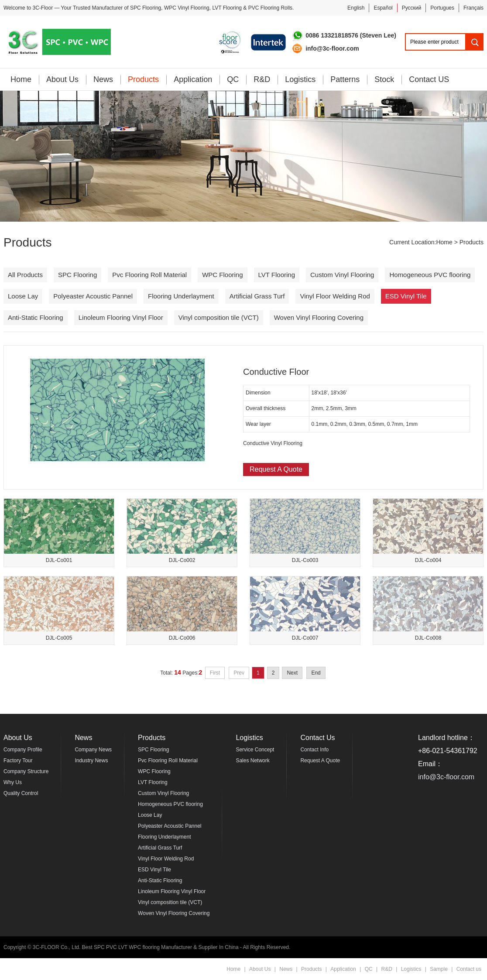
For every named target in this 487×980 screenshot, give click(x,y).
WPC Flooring (222, 275)
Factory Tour (18, 761)
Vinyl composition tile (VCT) (219, 317)
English (356, 8)
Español (383, 8)
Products (143, 79)
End (316, 673)
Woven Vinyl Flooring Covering (319, 317)
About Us (62, 79)
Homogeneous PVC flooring (430, 275)
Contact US (429, 79)
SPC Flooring (146, 8)
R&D (262, 79)
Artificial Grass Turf (257, 296)
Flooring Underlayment (181, 296)
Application (193, 79)
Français (473, 8)
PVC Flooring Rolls (270, 8)
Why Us (13, 782)
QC (233, 79)
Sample (439, 969)
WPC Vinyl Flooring (187, 8)
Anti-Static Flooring (36, 317)
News (103, 79)
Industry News (91, 761)
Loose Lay (23, 296)
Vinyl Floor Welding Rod (335, 296)
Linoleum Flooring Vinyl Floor (121, 317)
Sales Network (252, 761)
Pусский (412, 8)
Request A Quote (276, 469)
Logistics (300, 79)
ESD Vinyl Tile (406, 296)
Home (21, 79)
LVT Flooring (227, 8)
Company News (93, 750)
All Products (25, 275)
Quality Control (21, 793)
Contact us (469, 969)
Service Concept (255, 750)
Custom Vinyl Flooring (342, 275)
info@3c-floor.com (446, 777)
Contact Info (314, 750)
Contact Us (317, 738)
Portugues (442, 8)
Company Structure (26, 771)
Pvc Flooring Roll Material (149, 275)
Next (292, 673)
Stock (384, 79)
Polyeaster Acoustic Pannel (93, 296)
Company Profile (23, 750)
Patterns (345, 79)
